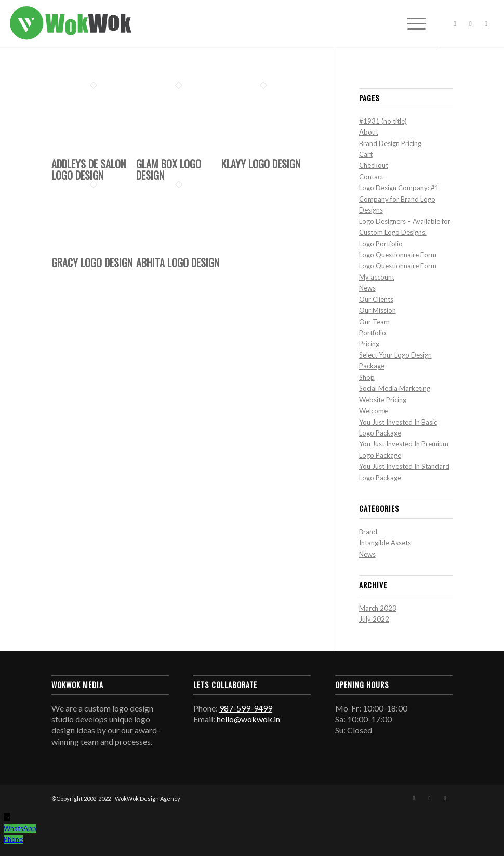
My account (377, 277)
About (369, 132)
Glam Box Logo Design (169, 169)
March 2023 (378, 608)
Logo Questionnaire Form (398, 255)
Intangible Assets (385, 543)
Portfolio (373, 333)
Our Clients (376, 299)
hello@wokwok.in (248, 719)
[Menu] (411, 23)
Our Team (374, 322)
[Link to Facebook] (455, 23)
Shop (367, 377)
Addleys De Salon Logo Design (89, 169)
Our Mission (377, 310)
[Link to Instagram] (471, 23)
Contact (371, 177)
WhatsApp (20, 828)
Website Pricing (383, 400)
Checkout (374, 165)
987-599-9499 (246, 708)
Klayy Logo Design (261, 164)
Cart (366, 154)
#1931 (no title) (383, 121)
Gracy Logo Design (92, 262)
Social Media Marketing (395, 388)
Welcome (373, 411)
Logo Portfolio (381, 244)
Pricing (369, 344)
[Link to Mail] (486, 23)
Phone (13, 839)
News (367, 288)
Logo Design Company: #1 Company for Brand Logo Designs (399, 199)
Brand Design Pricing (390, 143)
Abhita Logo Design (178, 262)
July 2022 (374, 619)
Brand (368, 532)
